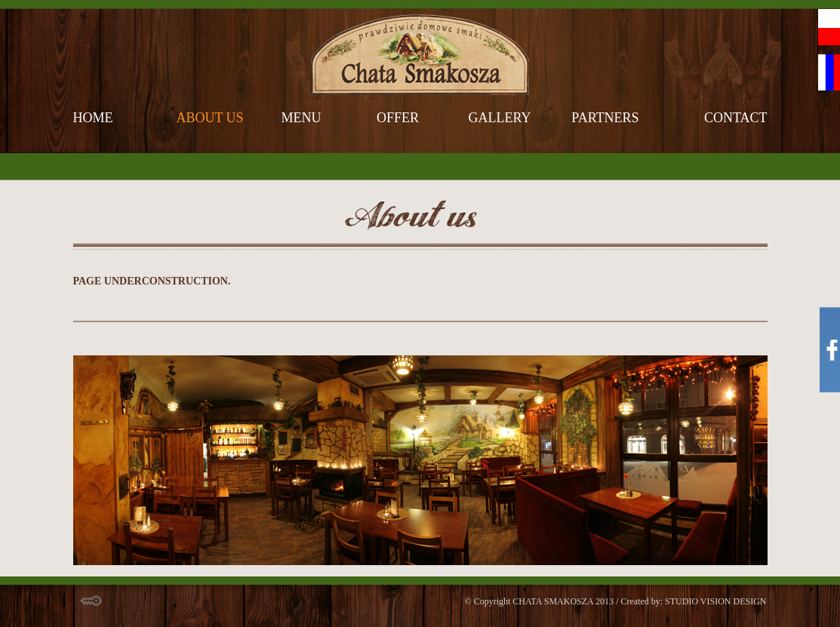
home (93, 118)
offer (398, 118)
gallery (500, 118)
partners (605, 118)
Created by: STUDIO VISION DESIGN (693, 601)
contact (736, 118)
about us (209, 118)
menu (302, 118)
